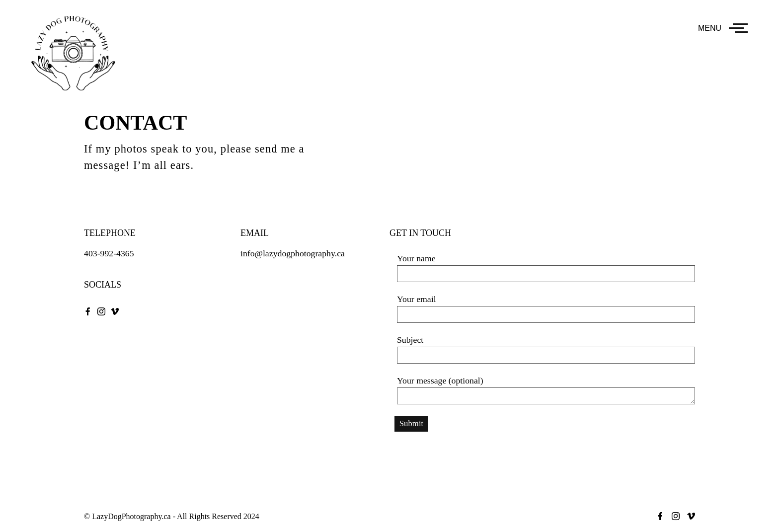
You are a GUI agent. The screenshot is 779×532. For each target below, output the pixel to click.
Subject (546, 349)
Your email (546, 308)
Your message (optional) (546, 390)
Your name (546, 268)
